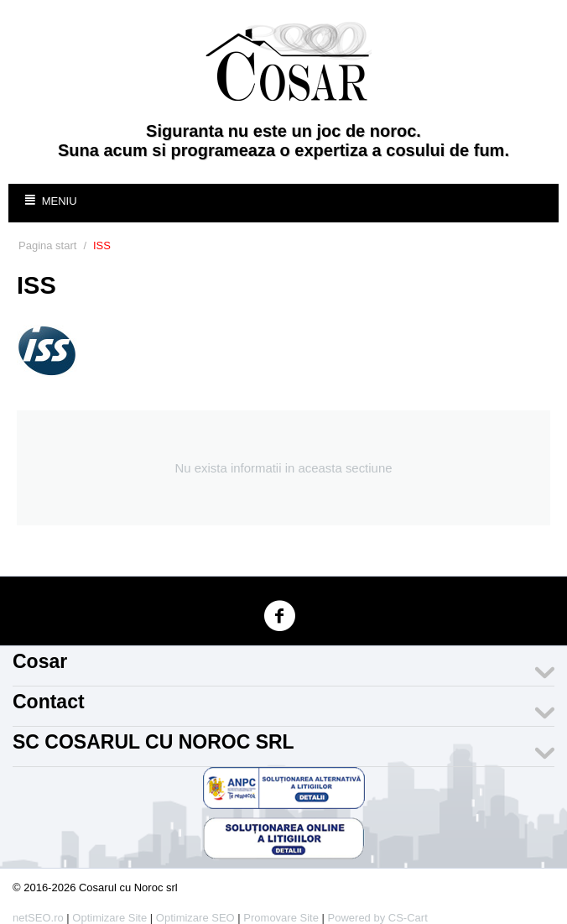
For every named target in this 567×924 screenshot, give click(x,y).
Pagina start (47, 245)
